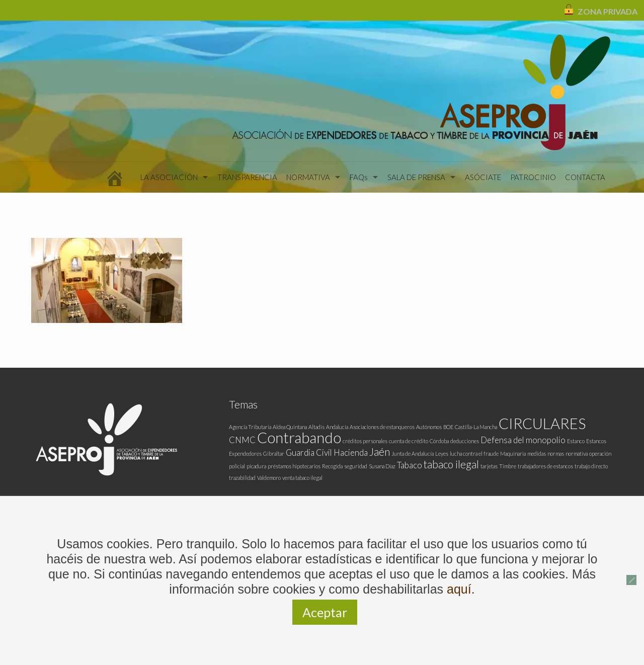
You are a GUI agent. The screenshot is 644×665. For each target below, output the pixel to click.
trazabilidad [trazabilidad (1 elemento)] (242, 478)
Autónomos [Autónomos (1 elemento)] (429, 427)
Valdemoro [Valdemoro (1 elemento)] (269, 478)
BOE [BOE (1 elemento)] (448, 427)
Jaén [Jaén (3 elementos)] (380, 451)
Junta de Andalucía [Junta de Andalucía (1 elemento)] (413, 453)
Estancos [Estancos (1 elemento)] (596, 441)
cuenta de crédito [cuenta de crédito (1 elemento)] (409, 441)
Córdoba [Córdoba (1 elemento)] (439, 441)
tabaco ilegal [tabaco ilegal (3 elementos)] (451, 464)
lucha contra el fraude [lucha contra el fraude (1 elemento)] (474, 453)
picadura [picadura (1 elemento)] (256, 466)
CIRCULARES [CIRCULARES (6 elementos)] (542, 423)
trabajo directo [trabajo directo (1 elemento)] (591, 466)
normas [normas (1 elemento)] (556, 453)
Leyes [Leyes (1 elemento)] (442, 453)
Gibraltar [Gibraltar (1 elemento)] (274, 453)
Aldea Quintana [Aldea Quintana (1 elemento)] (290, 427)
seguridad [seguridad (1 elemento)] (356, 466)
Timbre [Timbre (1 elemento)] (508, 466)
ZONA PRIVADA (608, 11)
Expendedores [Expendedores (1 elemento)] (245, 453)
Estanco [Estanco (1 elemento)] (576, 441)
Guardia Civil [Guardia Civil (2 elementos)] (309, 452)
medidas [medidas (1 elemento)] (537, 453)
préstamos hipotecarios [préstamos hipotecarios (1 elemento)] (294, 466)
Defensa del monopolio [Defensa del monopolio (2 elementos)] (523, 440)
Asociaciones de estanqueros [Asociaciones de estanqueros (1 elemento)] (382, 427)
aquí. (461, 589)
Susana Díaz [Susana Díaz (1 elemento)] (382, 466)
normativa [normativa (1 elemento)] (577, 453)
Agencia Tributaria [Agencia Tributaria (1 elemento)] (250, 427)
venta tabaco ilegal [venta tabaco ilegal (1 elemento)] (302, 478)
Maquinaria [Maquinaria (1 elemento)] (513, 453)
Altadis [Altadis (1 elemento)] (316, 427)
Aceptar (325, 612)
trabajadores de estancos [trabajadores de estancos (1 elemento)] (545, 466)
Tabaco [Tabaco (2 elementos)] (410, 465)
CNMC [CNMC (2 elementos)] (242, 440)
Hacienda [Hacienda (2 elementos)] (351, 452)
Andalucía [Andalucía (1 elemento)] (337, 427)
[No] (631, 580)
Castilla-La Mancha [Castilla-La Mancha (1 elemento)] (476, 427)
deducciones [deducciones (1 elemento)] (465, 441)
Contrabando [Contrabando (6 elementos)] (299, 437)
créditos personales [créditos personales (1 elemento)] (365, 441)
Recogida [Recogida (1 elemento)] (332, 466)
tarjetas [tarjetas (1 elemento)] (489, 466)
